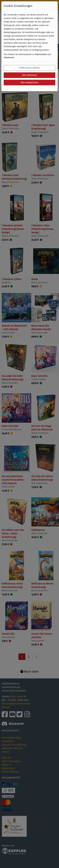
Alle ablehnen (30, 75)
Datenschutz (41, 54)
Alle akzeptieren (30, 82)
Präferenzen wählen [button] (29, 68)
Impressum (9, 57)
